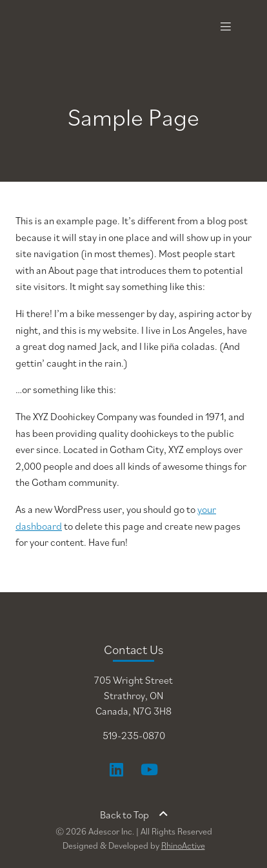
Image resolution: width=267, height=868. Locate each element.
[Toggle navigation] (226, 26)
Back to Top (134, 815)
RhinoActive (183, 845)
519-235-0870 (134, 735)
